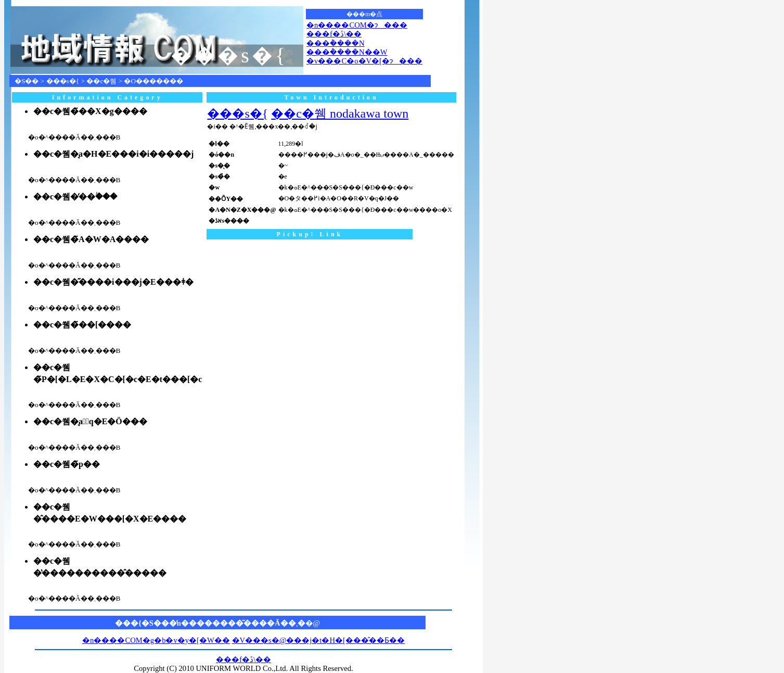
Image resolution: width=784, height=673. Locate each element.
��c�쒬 (101, 81)
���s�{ (63, 81)
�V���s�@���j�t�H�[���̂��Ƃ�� (318, 640)
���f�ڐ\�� (334, 34)
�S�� (27, 81)
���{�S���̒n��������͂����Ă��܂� (210, 623)
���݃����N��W (347, 52)
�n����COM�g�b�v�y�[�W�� (156, 640)
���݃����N (336, 43)
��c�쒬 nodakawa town (340, 113)
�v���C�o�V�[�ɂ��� (364, 61)
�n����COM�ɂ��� (357, 25)
